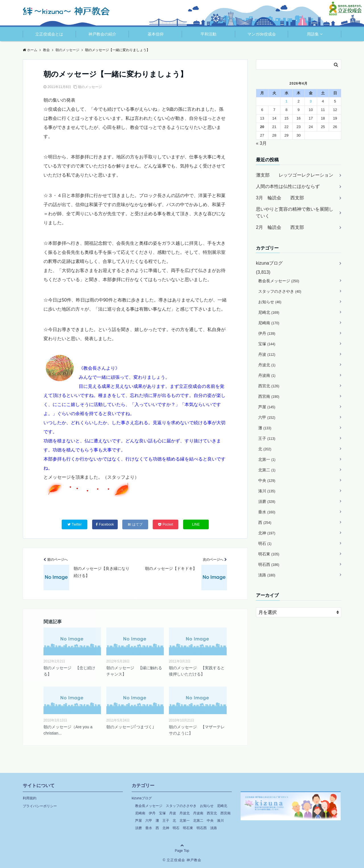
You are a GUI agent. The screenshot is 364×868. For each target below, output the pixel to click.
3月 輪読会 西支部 (280, 198)
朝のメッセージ (90, 87)
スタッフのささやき (280, 291)
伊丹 (267, 333)
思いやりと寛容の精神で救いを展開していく (295, 213)
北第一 (267, 459)
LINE (196, 524)
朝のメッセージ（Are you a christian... (68, 730)
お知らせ (270, 302)
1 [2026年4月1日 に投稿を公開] (287, 101)
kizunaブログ (269, 263)
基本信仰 (156, 34)
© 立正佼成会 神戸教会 (182, 860)
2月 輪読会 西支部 (280, 227)
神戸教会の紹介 (102, 34)
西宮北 (269, 386)
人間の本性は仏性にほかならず (288, 186)
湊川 (267, 491)
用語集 (313, 34)
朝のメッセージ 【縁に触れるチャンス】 (134, 671)
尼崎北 (269, 312)
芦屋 (267, 407)
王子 (267, 438)
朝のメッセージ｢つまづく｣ (130, 727)
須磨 (267, 501)
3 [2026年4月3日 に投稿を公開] (311, 101)
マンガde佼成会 (262, 34)
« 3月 (261, 143)
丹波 (267, 354)
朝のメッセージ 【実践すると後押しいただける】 (197, 671)
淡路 (267, 575)
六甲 (267, 417)
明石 (265, 543)
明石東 (269, 554)
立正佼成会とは (49, 34)
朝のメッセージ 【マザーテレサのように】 (197, 730)
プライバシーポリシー (40, 806)
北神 (267, 533)
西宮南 (269, 396)
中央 (267, 480)
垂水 (267, 512)
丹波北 (267, 365)
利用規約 (30, 798)
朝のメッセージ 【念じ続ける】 (69, 671)
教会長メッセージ (279, 281)
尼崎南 (269, 323)
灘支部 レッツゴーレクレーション (295, 175)
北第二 (267, 470)
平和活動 (208, 34)
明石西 (269, 564)
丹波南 (267, 375)
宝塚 (267, 344)
